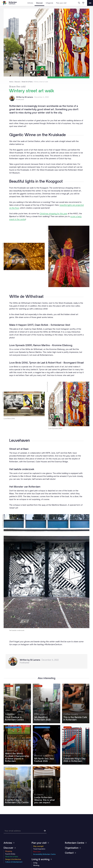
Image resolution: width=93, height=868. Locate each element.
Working (36, 865)
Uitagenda (49, 3)
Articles (30, 3)
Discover (39, 3)
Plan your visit (61, 3)
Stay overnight (38, 846)
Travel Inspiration (39, 849)
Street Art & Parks (12, 857)
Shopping (9, 851)
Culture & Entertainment (14, 862)
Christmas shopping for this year (53, 214)
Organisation (73, 848)
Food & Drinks (10, 854)
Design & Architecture (13, 859)
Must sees (37, 852)
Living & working (42, 859)
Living (35, 863)
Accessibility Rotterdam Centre (44, 854)
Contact (70, 853)
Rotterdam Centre (76, 843)
